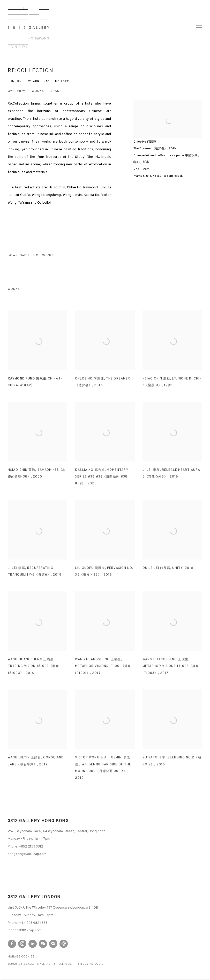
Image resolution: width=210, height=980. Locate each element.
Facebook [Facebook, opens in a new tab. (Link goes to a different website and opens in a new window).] (12, 944)
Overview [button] (17, 91)
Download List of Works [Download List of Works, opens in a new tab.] (31, 256)
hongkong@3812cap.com (27, 854)
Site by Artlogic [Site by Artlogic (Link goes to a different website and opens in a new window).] (91, 964)
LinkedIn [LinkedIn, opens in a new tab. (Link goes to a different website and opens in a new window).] (33, 944)
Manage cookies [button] (21, 957)
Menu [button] (198, 28)
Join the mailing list (53, 944)
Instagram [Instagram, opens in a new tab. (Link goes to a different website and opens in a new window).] (22, 944)
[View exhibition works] (168, 115)
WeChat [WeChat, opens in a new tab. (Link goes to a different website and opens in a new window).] (43, 944)
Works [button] (38, 91)
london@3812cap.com (25, 930)
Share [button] (56, 91)
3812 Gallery (28, 28)
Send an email (64, 944)
